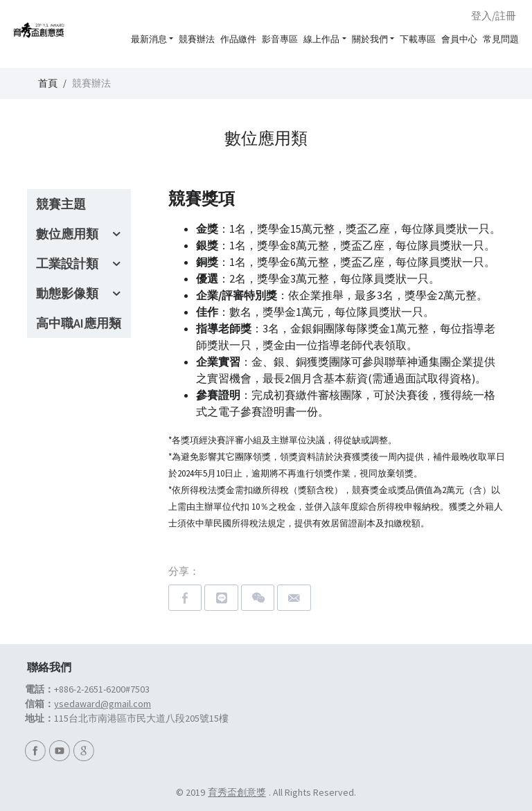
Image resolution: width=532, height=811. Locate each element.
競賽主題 (61, 204)
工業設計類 (67, 264)
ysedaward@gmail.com (103, 704)
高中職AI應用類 (79, 323)
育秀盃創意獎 (237, 792)
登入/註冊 (494, 16)
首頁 (48, 83)
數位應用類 (67, 234)
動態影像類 (67, 293)
